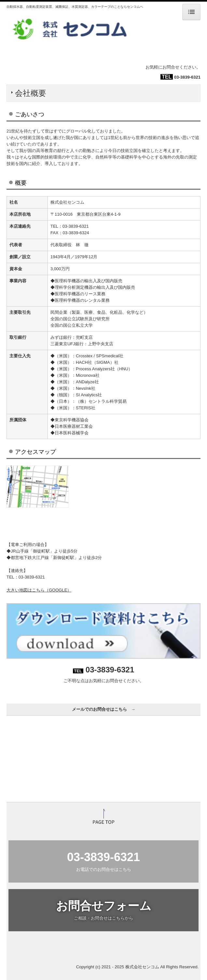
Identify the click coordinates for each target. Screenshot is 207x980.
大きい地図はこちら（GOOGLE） (39, 590)
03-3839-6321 (187, 77)
